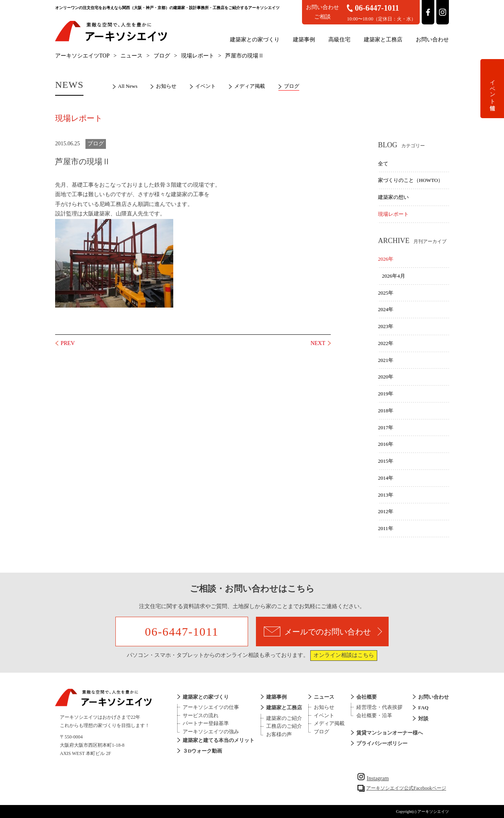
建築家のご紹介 (284, 718)
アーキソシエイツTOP (82, 56)
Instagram (373, 778)
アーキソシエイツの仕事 (211, 707)
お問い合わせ (432, 40)
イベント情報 (492, 89)
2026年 (386, 259)
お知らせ (166, 86)
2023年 (386, 326)
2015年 (386, 461)
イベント (206, 86)
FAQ (423, 708)
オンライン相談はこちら (344, 655)
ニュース (132, 56)
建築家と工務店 (383, 40)
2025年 (386, 293)
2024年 (386, 309)
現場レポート (198, 56)
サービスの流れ (201, 715)
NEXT (318, 343)
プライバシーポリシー (382, 743)
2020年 (386, 377)
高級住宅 (339, 40)
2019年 (386, 394)
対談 (423, 719)
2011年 (386, 528)
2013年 (386, 495)
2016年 (386, 444)
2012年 (386, 511)
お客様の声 (279, 734)
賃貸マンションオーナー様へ (390, 733)
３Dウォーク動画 (202, 751)
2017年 (386, 428)
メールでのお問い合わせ (323, 632)
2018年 (386, 411)
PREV (68, 343)
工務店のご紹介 (284, 726)
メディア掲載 (250, 86)
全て (383, 164)
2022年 (386, 343)
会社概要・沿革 (374, 715)
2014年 (386, 478)
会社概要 (367, 697)
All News (128, 86)
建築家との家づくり (255, 40)
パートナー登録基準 (206, 723)
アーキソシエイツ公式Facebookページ (406, 788)
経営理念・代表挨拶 (379, 707)
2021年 (386, 360)
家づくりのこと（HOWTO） (410, 180)
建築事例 (304, 40)
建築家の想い (393, 197)
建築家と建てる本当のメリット (219, 740)
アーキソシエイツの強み (211, 732)
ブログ (162, 56)
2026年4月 (394, 276)
